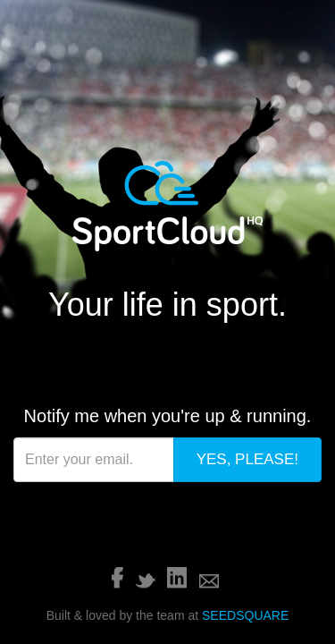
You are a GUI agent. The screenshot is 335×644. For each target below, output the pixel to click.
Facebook (117, 357)
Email (209, 360)
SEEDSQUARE (245, 394)
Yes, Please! (258, 278)
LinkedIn (177, 357)
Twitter (146, 360)
